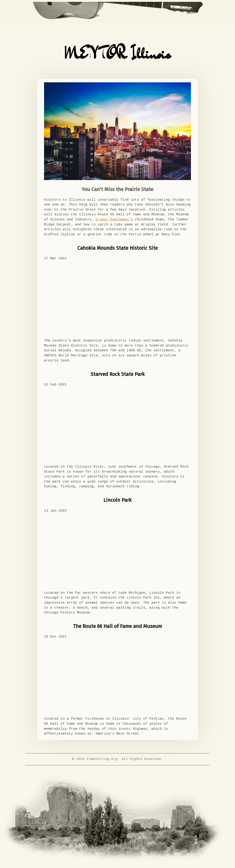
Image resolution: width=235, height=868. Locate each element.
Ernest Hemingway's (114, 219)
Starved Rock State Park (118, 374)
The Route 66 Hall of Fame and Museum (117, 626)
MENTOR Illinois (117, 54)
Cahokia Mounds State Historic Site (117, 248)
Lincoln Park (117, 500)
